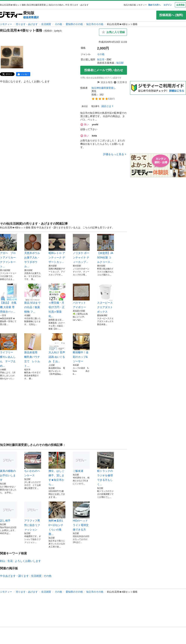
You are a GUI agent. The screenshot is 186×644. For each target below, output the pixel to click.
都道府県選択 (31, 17)
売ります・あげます (27, 24)
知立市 (101, 59)
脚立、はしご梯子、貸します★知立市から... (57, 469)
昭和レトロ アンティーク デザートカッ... (57, 249)
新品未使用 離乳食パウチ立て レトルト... (33, 350)
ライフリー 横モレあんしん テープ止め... (8, 350)
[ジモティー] (11, 15)
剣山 (3, 561)
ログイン (168, 5)
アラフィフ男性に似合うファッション (33, 516)
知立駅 (120, 63)
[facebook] (23, 74)
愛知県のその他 (74, 24)
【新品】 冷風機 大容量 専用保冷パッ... (8, 298)
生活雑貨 (46, 24)
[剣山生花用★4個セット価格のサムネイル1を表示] (12, 57)
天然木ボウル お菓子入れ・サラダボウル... (33, 251)
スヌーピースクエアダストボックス (106, 298)
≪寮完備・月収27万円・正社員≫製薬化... (57, 301)
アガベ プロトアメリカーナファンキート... (8, 251)
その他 (58, 24)
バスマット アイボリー (81, 296)
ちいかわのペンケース (33, 464)
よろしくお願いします (28, 561)
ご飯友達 (81, 462)
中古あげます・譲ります (14, 576)
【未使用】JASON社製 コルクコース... (106, 249)
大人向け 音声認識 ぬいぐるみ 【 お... (57, 348)
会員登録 (180, 5)
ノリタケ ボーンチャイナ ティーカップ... (81, 249)
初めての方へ (154, 5)
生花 (10, 561)
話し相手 (8, 512)
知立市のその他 (95, 24)
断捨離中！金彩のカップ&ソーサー (81, 348)
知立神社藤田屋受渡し (104, 88)
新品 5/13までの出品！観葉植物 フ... (33, 298)
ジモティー (6, 24)
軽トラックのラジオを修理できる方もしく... (106, 469)
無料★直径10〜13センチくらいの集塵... (57, 519)
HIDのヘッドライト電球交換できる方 (81, 516)
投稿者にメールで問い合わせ (104, 70)
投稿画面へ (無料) (171, 15)
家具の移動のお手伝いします (8, 467)
